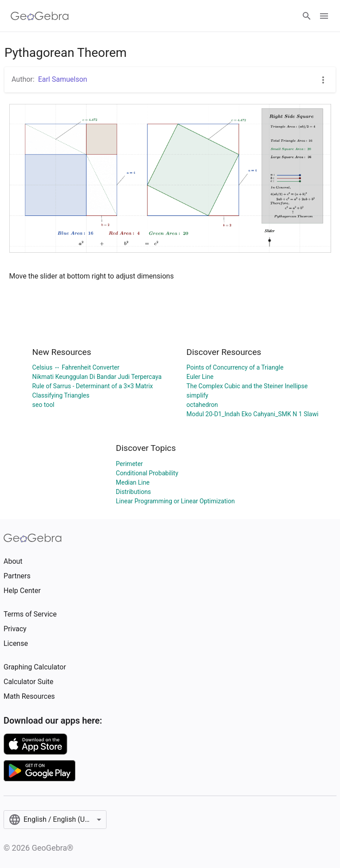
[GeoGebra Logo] (40, 16)
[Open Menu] (324, 16)
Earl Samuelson (63, 79)
